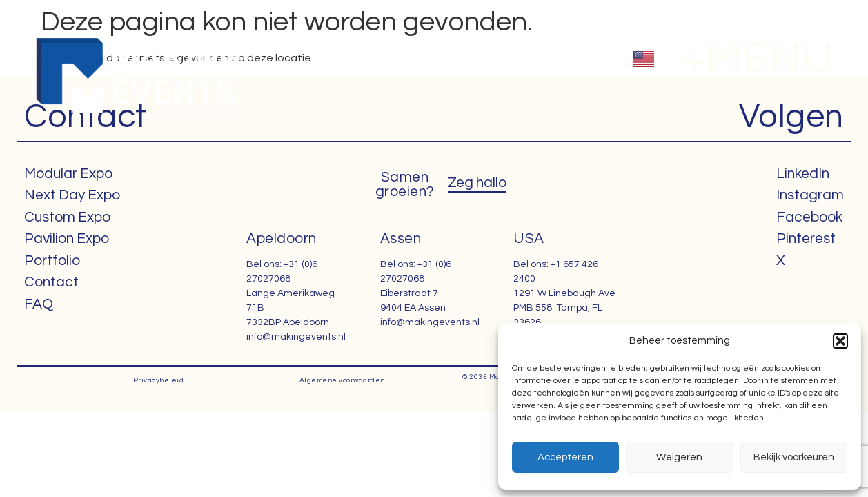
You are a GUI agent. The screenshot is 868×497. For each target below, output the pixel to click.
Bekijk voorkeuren (794, 457)
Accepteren (565, 457)
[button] (840, 341)
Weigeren (679, 457)
